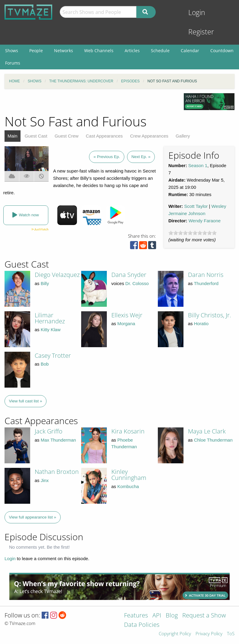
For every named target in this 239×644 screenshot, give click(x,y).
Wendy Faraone (205, 221)
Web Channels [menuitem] (99, 51)
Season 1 (198, 165)
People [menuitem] (36, 51)
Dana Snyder (129, 275)
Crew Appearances (149, 136)
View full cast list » (26, 401)
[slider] (193, 233)
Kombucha (128, 486)
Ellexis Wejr (127, 315)
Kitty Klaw (51, 330)
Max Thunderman (58, 440)
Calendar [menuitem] (190, 51)
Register (201, 32)
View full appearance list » (33, 517)
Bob (45, 364)
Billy (45, 283)
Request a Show (204, 616)
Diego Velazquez (57, 275)
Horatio (201, 324)
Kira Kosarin (128, 431)
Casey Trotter (53, 355)
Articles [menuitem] (132, 51)
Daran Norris (206, 275)
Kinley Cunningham (129, 475)
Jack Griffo (49, 431)
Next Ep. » (141, 157)
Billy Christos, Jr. (210, 315)
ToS (231, 634)
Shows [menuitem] (12, 51)
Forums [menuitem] (13, 63)
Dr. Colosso (137, 283)
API (157, 616)
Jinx (45, 480)
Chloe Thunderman (213, 440)
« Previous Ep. (107, 157)
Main (13, 136)
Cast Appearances (104, 136)
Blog (172, 616)
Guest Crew (67, 136)
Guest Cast (36, 136)
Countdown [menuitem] (222, 51)
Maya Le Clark (207, 431)
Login (197, 13)
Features (136, 616)
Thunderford (206, 283)
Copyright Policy (175, 634)
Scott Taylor (196, 206)
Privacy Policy (209, 634)
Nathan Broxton (57, 472)
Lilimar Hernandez (50, 318)
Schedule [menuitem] (160, 51)
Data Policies (142, 625)
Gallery (183, 136)
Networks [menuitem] (64, 51)
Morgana (126, 324)
